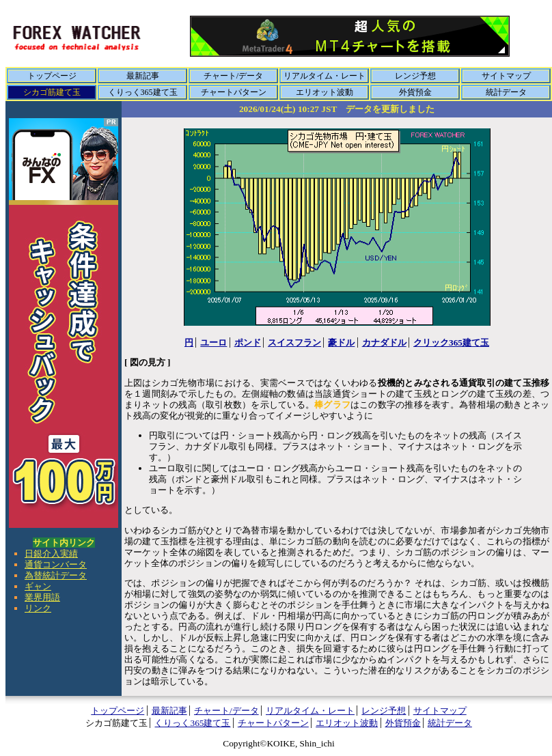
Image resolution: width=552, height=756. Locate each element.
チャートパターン (234, 92)
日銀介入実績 (51, 554)
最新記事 (143, 76)
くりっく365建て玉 (143, 92)
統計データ (506, 92)
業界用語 (42, 597)
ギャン (38, 586)
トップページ (52, 76)
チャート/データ (233, 76)
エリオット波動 (325, 92)
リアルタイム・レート (325, 76)
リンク (38, 608)
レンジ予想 (415, 76)
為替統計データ (56, 575)
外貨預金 (415, 92)
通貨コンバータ (56, 564)
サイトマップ (506, 76)
